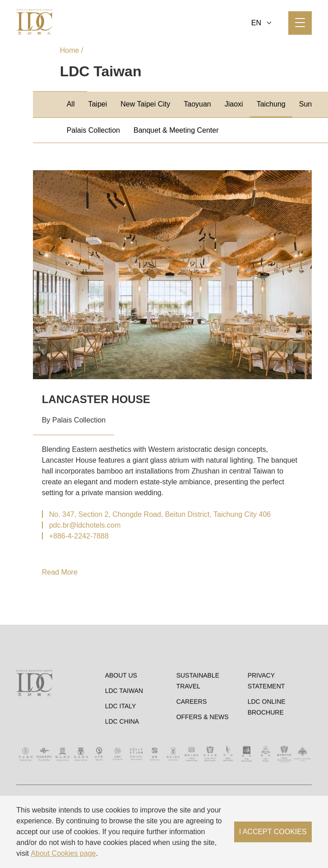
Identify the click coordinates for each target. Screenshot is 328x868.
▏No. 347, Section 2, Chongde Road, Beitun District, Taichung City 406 (157, 514)
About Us (121, 718)
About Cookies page (63, 853)
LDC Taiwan (124, 733)
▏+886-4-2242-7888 (75, 536)
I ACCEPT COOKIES (273, 832)
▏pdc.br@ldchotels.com (81, 525)
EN (261, 23)
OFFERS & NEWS (203, 760)
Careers (192, 744)
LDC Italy (121, 749)
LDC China (122, 764)
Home (70, 50)
